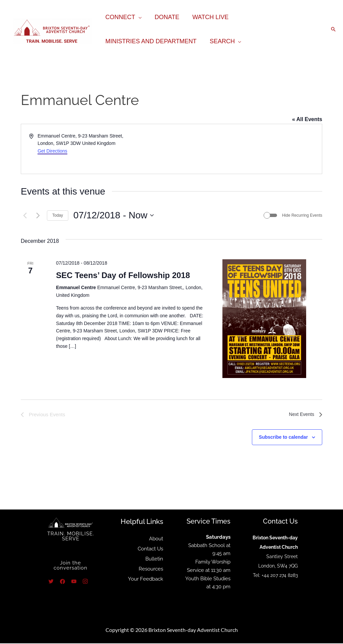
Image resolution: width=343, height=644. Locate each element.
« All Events (307, 119)
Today (58, 215)
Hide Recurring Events (302, 215)
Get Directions (52, 151)
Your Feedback (146, 580)
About (156, 539)
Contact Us (150, 549)
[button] (333, 29)
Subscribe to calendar (283, 438)
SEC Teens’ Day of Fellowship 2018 (123, 275)
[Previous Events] (25, 215)
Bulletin (154, 559)
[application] (138, 17)
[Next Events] (38, 215)
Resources (151, 570)
